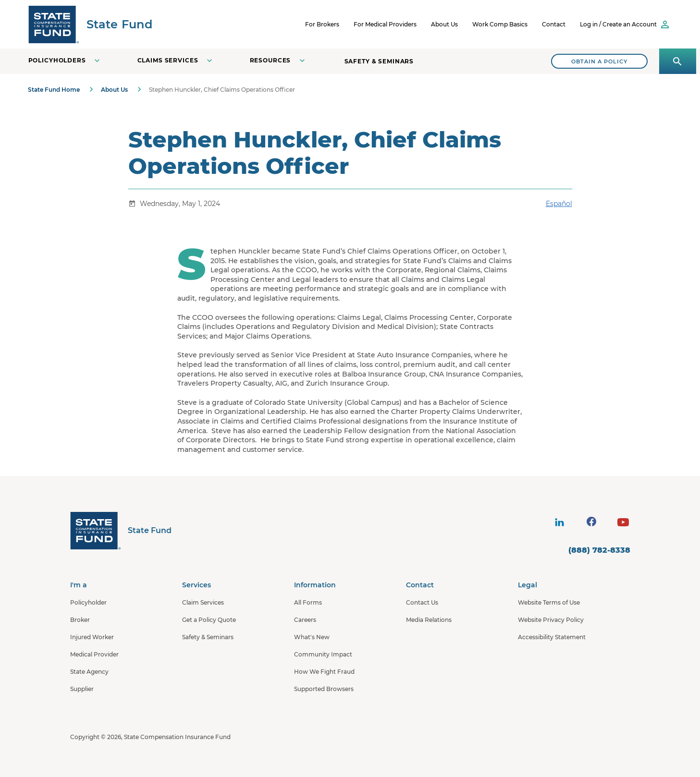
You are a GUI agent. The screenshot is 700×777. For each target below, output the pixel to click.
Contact (554, 24)
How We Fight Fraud (324, 672)
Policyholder (88, 602)
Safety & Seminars (379, 61)
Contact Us (422, 602)
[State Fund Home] (121, 530)
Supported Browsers (324, 689)
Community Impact (323, 654)
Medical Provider (94, 654)
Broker (80, 620)
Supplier (82, 689)
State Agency (89, 672)
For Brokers (322, 24)
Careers (305, 620)
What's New (312, 637)
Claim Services (203, 602)
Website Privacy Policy (551, 620)
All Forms (308, 602)
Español (559, 204)
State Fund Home (54, 90)
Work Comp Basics (500, 24)
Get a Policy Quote (209, 620)
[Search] (599, 61)
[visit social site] (560, 522)
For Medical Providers (385, 24)
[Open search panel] (678, 61)
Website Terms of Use (549, 602)
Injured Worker (92, 637)
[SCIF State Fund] (90, 24)
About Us (444, 24)
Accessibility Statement (552, 637)
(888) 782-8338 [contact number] (599, 550)
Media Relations (429, 620)
